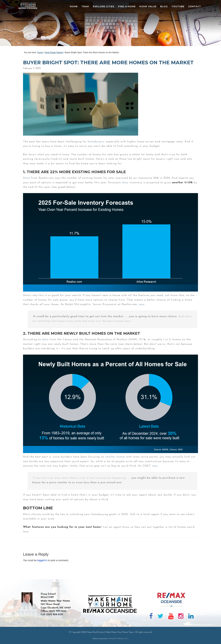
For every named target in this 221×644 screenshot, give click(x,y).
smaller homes (115, 457)
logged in (42, 560)
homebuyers (96, 142)
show (125, 183)
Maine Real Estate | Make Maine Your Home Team (30, 24)
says (142, 304)
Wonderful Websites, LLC (119, 639)
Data (26, 178)
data (45, 339)
